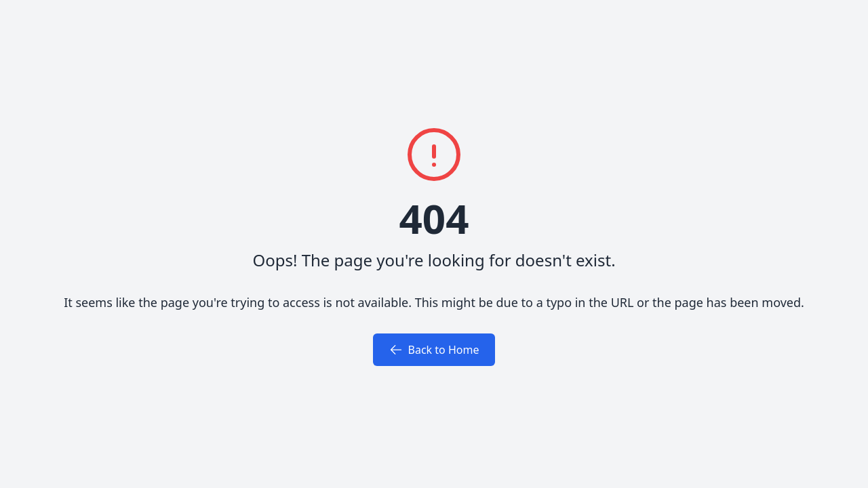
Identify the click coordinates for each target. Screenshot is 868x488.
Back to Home (434, 350)
